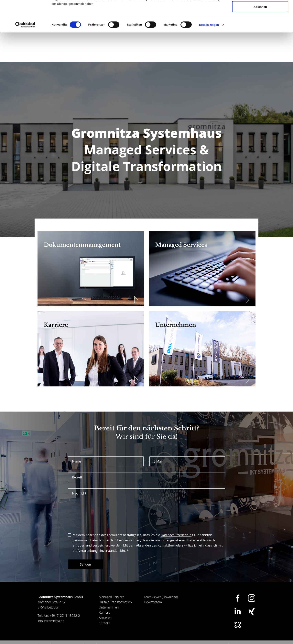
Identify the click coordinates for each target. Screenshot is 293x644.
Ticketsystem (153, 602)
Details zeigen (209, 54)
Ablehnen (260, 36)
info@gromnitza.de (51, 621)
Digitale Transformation (115, 602)
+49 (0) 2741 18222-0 (65, 616)
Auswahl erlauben (260, 23)
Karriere (104, 612)
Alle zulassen (260, 10)
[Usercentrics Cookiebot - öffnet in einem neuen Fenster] (25, 54)
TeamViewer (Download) (161, 597)
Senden (85, 564)
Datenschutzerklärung (177, 535)
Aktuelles (105, 618)
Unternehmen (109, 607)
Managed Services (112, 597)
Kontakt (104, 623)
